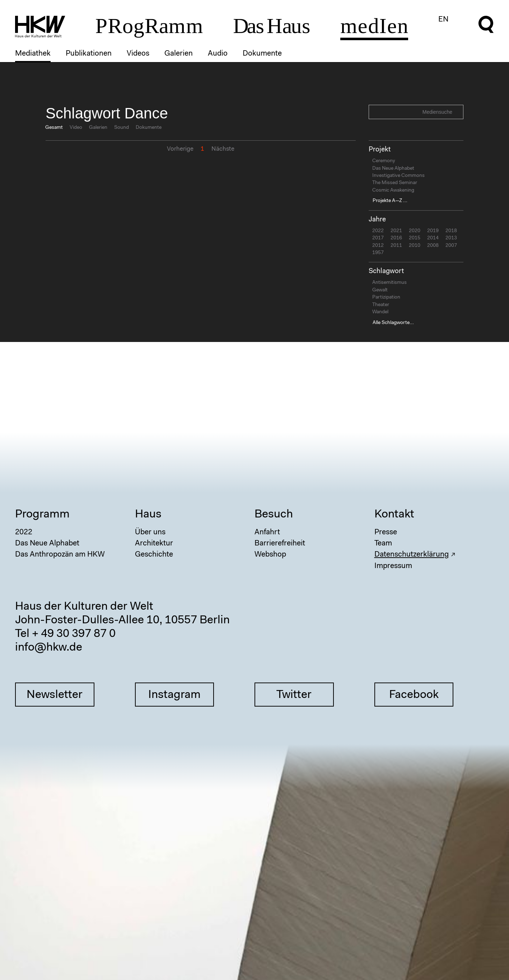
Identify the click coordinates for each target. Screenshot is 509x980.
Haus (148, 515)
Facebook (414, 695)
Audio (218, 54)
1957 (378, 253)
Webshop (270, 555)
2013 (451, 238)
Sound (122, 128)
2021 (396, 231)
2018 (451, 231)
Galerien (179, 54)
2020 (415, 231)
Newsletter (55, 695)
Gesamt (54, 128)
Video (76, 128)
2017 (378, 238)
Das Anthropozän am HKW (60, 555)
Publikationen (89, 54)
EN (443, 20)
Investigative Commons (398, 176)
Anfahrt (267, 532)
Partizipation (386, 297)
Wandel (380, 312)
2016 (396, 238)
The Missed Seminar (395, 183)
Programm (42, 515)
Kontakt (394, 515)
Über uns (150, 532)
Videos (138, 54)
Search (457, 112)
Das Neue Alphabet (393, 169)
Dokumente (262, 54)
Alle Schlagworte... (393, 323)
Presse (386, 532)
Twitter (294, 695)
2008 (433, 246)
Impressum (393, 566)
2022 (378, 231)
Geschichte (154, 555)
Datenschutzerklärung (412, 555)
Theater (381, 305)
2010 (415, 246)
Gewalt (380, 290)
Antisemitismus (389, 283)
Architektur (154, 543)
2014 (433, 238)
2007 (451, 246)
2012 (378, 246)
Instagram (174, 695)
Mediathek (33, 54)
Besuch (274, 515)
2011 (396, 246)
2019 (433, 231)
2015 (415, 238)
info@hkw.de (49, 648)
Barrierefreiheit (280, 543)
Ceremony (384, 161)
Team (383, 543)
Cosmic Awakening (393, 191)
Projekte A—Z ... (390, 201)
